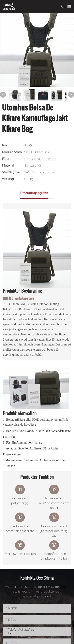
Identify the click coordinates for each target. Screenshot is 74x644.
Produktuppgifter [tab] (34, 193)
